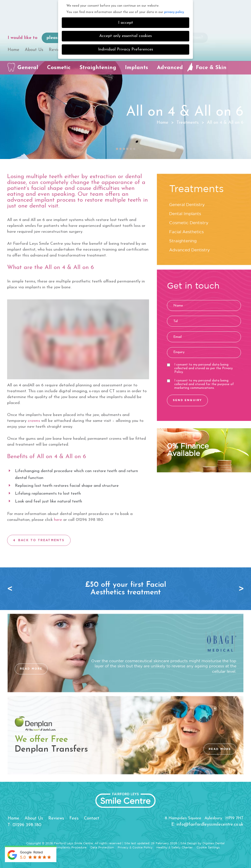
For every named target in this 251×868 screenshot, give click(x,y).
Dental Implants (185, 214)
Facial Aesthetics (186, 232)
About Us (34, 50)
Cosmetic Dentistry (189, 223)
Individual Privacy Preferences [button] (125, 49)
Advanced (170, 68)
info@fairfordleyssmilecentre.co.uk (210, 825)
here (58, 520)
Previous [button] (11, 589)
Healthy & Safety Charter (175, 848)
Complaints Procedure (70, 848)
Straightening (98, 68)
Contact (92, 818)
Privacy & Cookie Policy (135, 848)
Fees (74, 818)
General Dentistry (187, 205)
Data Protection (102, 848)
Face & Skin (211, 68)
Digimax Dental (213, 843)
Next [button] (240, 589)
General (28, 68)
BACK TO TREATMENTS (41, 540)
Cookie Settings (208, 848)
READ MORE (31, 669)
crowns (34, 421)
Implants (137, 68)
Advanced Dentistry (189, 250)
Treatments (188, 123)
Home (13, 50)
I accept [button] (126, 23)
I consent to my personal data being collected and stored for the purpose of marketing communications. (200, 384)
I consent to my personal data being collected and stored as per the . (200, 368)
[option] (126, 589)
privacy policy (174, 12)
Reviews (57, 50)
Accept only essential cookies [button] (125, 36)
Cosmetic (59, 68)
